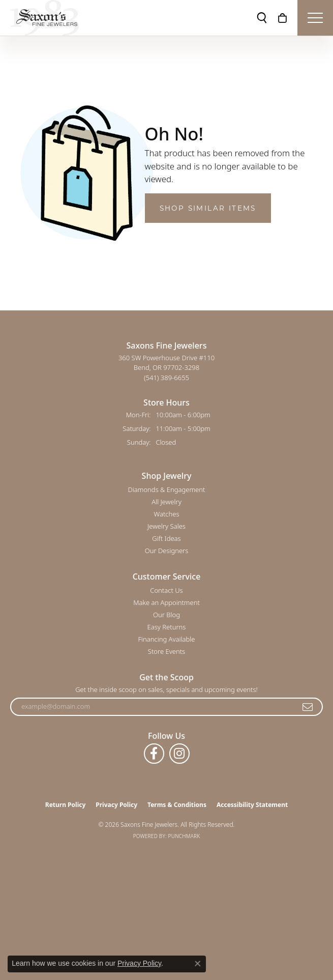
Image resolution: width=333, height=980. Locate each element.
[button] (262, 18)
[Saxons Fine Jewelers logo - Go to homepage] (44, 18)
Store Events (167, 651)
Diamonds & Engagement (167, 489)
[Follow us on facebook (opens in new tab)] (154, 754)
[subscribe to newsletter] (308, 707)
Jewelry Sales (167, 526)
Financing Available (166, 639)
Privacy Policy (116, 805)
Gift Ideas (166, 538)
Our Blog (167, 615)
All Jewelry (166, 502)
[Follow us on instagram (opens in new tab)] (179, 754)
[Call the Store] (167, 378)
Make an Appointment (167, 602)
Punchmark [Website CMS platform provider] (184, 836)
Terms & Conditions (177, 805)
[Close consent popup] (198, 964)
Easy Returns (167, 627)
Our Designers (167, 551)
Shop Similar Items (208, 208)
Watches (167, 514)
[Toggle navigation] (315, 18)
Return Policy (66, 805)
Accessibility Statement (252, 805)
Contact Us (166, 590)
